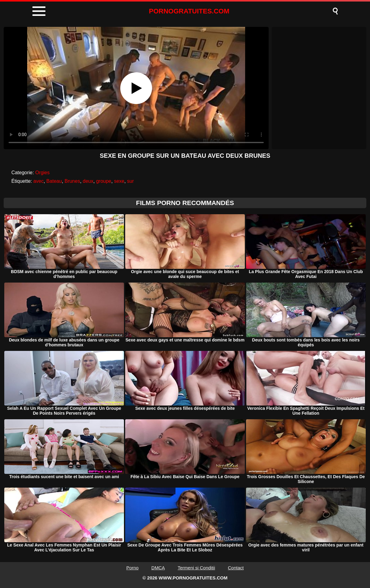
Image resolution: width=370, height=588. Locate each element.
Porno (132, 568)
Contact (236, 568)
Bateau (54, 181)
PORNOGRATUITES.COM (189, 11)
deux (88, 181)
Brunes (72, 181)
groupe (104, 181)
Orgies (42, 173)
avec (38, 181)
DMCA (158, 568)
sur (130, 181)
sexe (119, 181)
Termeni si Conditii (196, 568)
